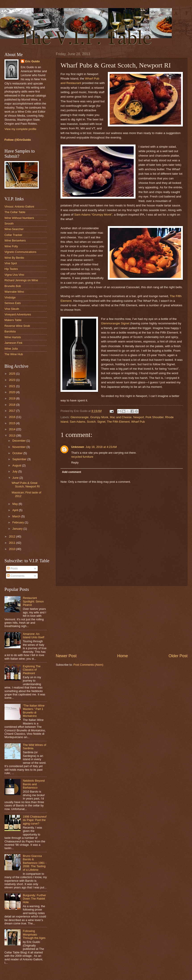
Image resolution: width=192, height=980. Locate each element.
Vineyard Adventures (18, 314)
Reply (75, 463)
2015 (13, 423)
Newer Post (66, 656)
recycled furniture (82, 457)
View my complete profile (20, 129)
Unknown (78, 447)
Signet (101, 422)
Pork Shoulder (155, 417)
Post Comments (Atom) (88, 665)
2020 (13, 392)
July (15, 471)
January (18, 529)
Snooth (9, 223)
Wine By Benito (14, 258)
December (19, 441)
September (20, 459)
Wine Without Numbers (19, 218)
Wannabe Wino (14, 292)
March (17, 516)
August (17, 465)
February (18, 522)
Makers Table (13, 320)
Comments (16, 576)
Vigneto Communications (20, 252)
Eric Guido (32, 61)
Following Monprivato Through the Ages (34, 934)
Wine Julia (11, 349)
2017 (13, 411)
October (18, 453)
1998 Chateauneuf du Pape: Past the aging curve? (35, 820)
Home (123, 656)
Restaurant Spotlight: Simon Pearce (33, 601)
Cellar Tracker (13, 235)
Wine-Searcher (14, 229)
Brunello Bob (13, 286)
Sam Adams (78, 422)
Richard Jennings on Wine (21, 280)
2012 (13, 536)
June (16, 478)
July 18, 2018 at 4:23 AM (101, 447)
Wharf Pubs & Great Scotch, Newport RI (26, 485)
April (16, 510)
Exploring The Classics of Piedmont (32, 670)
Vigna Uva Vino (14, 275)
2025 (13, 374)
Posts (12, 568)
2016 (13, 417)
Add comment (71, 472)
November (19, 447)
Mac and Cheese (121, 417)
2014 (13, 429)
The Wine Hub (14, 354)
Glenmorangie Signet (115, 323)
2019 (13, 398)
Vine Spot (11, 263)
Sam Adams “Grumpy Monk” (93, 215)
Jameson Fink (13, 343)
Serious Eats (13, 303)
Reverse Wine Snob (17, 326)
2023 (13, 380)
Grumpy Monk (99, 417)
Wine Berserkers (15, 240)
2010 (13, 549)
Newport (139, 417)
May (15, 504)
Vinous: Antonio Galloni (19, 207)
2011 (13, 543)
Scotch (91, 422)
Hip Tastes (11, 269)
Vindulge (10, 297)
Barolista (10, 331)
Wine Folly (11, 246)
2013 (13, 435)
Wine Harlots (13, 337)
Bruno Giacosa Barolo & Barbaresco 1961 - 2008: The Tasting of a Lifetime (35, 863)
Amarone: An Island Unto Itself (33, 636)
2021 (13, 386)
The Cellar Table (15, 212)
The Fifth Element (118, 422)
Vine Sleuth (12, 309)
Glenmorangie (80, 417)
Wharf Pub (138, 422)
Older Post (178, 656)
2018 (13, 405)
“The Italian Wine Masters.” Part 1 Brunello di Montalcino (34, 711)
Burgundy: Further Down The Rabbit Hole (34, 899)
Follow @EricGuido (18, 140)
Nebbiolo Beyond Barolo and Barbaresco (34, 784)
